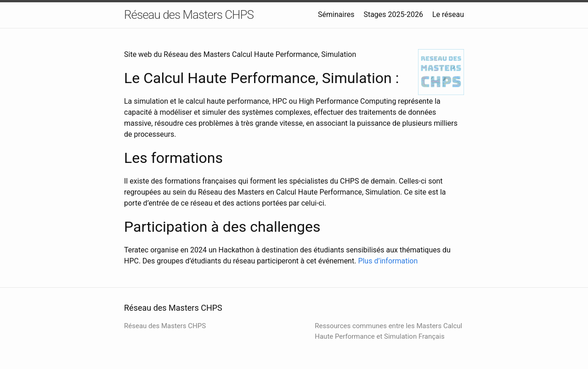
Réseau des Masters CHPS (189, 15)
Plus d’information (388, 261)
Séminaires (336, 14)
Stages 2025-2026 (393, 14)
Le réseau (448, 14)
